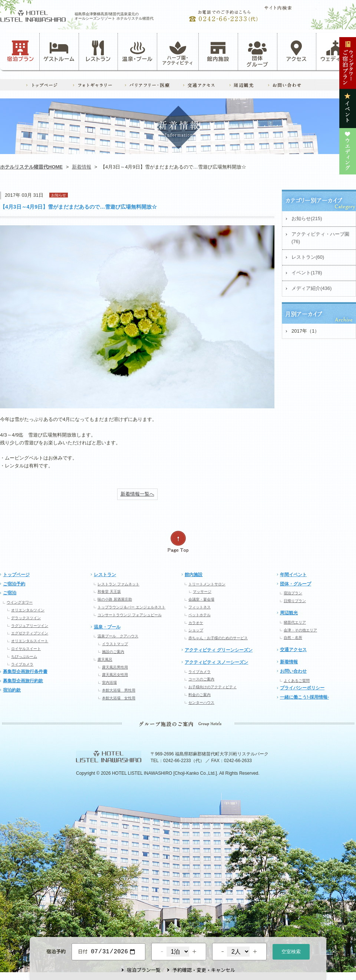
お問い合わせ (293, 671)
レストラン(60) (308, 257)
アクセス (297, 51)
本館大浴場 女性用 (119, 698)
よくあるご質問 (297, 681)
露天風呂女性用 (115, 675)
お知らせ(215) (307, 218)
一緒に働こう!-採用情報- (304, 697)
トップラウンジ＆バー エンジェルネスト (131, 607)
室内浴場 (109, 682)
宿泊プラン (21, 51)
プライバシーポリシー (302, 688)
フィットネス (200, 607)
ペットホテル (200, 615)
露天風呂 (105, 659)
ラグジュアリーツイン (30, 626)
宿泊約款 (12, 690)
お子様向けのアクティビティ (212, 687)
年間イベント (293, 575)
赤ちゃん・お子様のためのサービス (218, 638)
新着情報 (82, 167)
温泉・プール (138, 51)
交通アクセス (293, 650)
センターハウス (201, 703)
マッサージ (202, 592)
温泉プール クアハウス (118, 636)
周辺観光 (289, 613)
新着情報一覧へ (137, 494)
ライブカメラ (22, 664)
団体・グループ (296, 584)
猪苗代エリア (295, 622)
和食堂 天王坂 (109, 592)
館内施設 (218, 51)
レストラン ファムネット (118, 584)
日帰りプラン (295, 601)
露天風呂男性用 (115, 667)
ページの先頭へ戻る (178, 542)
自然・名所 (293, 638)
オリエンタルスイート (30, 641)
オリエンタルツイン (28, 610)
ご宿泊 (10, 593)
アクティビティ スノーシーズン (216, 662)
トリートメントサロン (207, 584)
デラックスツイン (26, 618)
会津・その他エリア (300, 630)
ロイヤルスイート (26, 649)
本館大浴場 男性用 (119, 690)
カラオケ (196, 623)
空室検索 (291, 951)
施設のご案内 (113, 652)
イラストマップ (115, 644)
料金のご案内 (200, 695)
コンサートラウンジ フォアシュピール (130, 615)
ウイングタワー (20, 602)
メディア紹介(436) (311, 288)
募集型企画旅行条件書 (25, 672)
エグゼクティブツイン (30, 633)
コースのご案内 (201, 679)
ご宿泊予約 (14, 584)
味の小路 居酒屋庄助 (115, 599)
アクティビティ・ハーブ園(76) (320, 238)
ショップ (196, 630)
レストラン (98, 51)
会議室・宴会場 (201, 599)
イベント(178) (307, 273)
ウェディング (336, 51)
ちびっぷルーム (24, 656)
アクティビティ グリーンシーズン (219, 650)
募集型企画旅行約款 (23, 681)
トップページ (16, 575)
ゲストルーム (59, 51)
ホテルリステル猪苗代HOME (31, 167)
